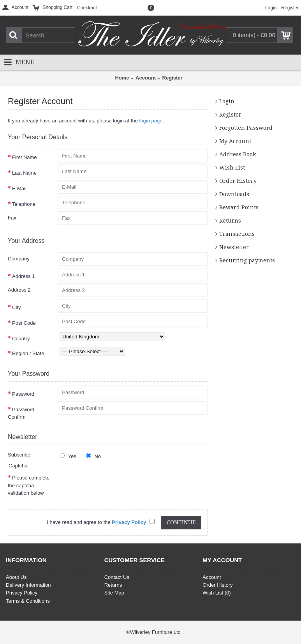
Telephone (24, 204)
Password (23, 394)
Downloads (234, 194)
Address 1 (24, 276)
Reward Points (239, 207)
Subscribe (19, 455)
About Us (16, 577)
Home (122, 78)
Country (21, 339)
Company (19, 259)
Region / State (28, 353)
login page (151, 121)
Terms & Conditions (28, 601)
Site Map (114, 593)
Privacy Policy (22, 593)
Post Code (24, 323)
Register (173, 78)
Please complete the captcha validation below (29, 485)
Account (146, 78)
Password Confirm (21, 413)
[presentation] (117, 485)
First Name (25, 157)
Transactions (237, 234)
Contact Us (117, 577)
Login (227, 101)
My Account (235, 141)
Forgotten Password (246, 128)
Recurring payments (247, 260)
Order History (238, 181)
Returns (230, 221)
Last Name (24, 173)
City (16, 307)
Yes (68, 456)
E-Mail (19, 188)
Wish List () (217, 593)
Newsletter (234, 247)
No (93, 456)
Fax (12, 218)
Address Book (238, 154)
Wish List (232, 168)
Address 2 (19, 290)
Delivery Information (28, 585)
